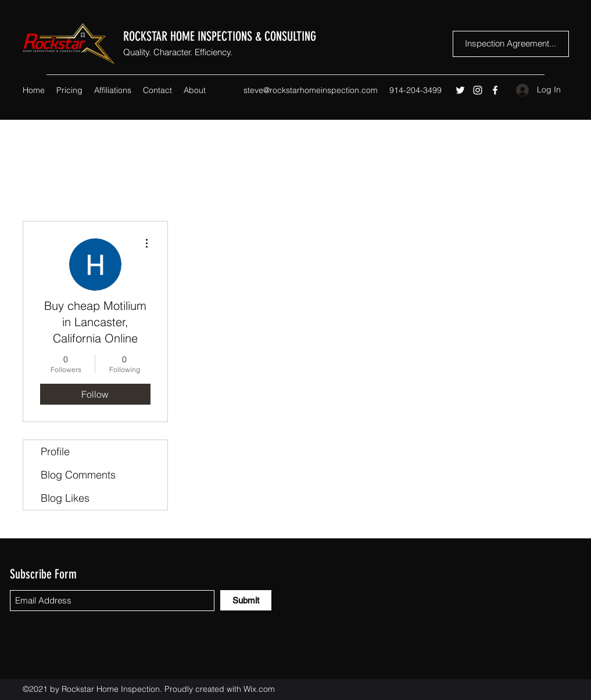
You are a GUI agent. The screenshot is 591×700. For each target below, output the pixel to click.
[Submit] (246, 600)
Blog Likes (65, 498)
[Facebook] (495, 90)
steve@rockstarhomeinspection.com (311, 90)
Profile (55, 451)
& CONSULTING (286, 36)
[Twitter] (460, 90)
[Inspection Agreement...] (511, 44)
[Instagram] (478, 90)
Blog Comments (78, 475)
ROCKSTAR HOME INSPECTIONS (189, 36)
